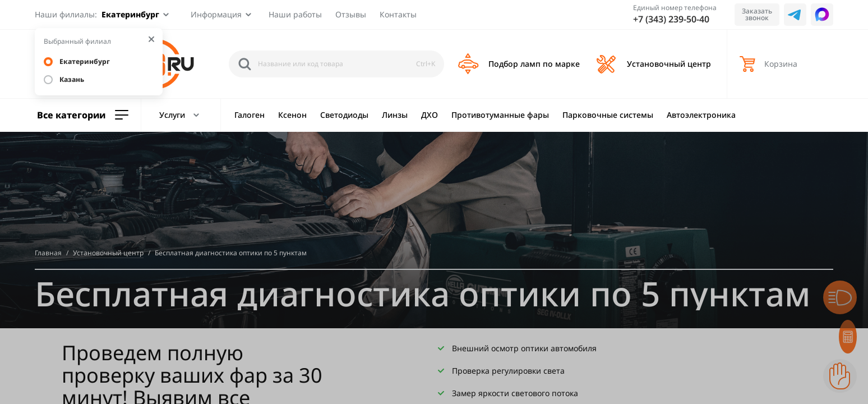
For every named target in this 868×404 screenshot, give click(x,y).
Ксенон (292, 115)
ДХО (430, 115)
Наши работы (295, 14)
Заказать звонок (757, 14)
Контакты (398, 14)
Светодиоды (344, 115)
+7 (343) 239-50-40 (671, 19)
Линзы (395, 115)
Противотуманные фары (500, 115)
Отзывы (351, 14)
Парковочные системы (608, 115)
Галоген (250, 115)
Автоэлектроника (701, 115)
